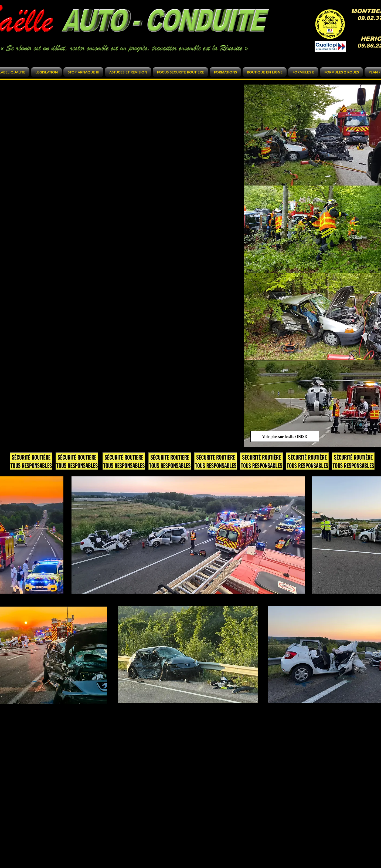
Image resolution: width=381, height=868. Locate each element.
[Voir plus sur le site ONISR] (285, 436)
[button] (46, 72)
